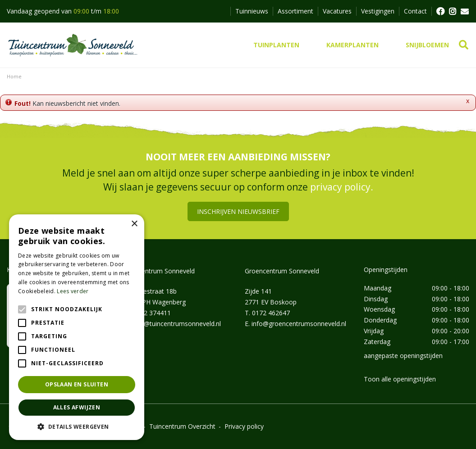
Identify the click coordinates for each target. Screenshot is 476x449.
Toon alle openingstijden (400, 379)
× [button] (134, 224)
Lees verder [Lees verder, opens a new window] (73, 291)
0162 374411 (152, 313)
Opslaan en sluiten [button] (77, 384)
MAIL (465, 11)
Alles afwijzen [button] (77, 407)
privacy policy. (342, 187)
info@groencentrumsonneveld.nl (299, 324)
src (464, 45)
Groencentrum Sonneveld (282, 271)
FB (440, 11)
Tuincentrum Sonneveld (160, 271)
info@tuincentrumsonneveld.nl (177, 324)
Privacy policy (244, 426)
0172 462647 (271, 313)
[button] (77, 426)
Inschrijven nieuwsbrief (238, 211)
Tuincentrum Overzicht (182, 426)
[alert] (77, 327)
